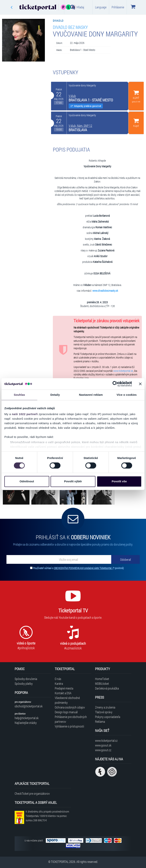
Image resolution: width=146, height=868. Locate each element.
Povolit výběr (73, 481)
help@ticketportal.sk (27, 718)
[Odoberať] (125, 559)
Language (101, 7)
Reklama (100, 721)
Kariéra (59, 684)
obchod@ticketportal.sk (29, 706)
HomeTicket (102, 679)
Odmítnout (27, 481)
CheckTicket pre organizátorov (32, 793)
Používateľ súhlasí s (78, 568)
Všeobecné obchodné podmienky (67, 700)
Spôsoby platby (24, 684)
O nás (58, 679)
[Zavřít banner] (140, 384)
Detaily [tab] (55, 395)
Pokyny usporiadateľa (108, 717)
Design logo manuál (66, 712)
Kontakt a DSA (63, 693)
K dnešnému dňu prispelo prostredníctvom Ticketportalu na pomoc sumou (47, 816)
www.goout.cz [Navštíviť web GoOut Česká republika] (103, 750)
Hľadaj (77, 7)
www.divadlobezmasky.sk (105, 291)
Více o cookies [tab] (127, 395)
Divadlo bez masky (70, 27)
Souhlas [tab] (19, 395)
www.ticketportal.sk (123, 371)
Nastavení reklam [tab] (91, 395)
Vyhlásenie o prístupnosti (69, 726)
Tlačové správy (104, 712)
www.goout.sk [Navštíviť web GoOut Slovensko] (103, 745)
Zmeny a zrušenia (105, 707)
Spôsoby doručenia (26, 679)
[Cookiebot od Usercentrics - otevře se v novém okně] (115, 384)
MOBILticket (102, 684)
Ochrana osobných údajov (70, 707)
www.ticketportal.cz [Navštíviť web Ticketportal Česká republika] (106, 740)
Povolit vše (119, 481)
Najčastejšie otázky (26, 723)
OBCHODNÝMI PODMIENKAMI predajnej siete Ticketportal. (83, 568)
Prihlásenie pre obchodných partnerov (71, 719)
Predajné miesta (64, 688)
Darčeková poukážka (107, 688)
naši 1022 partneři (25, 414)
